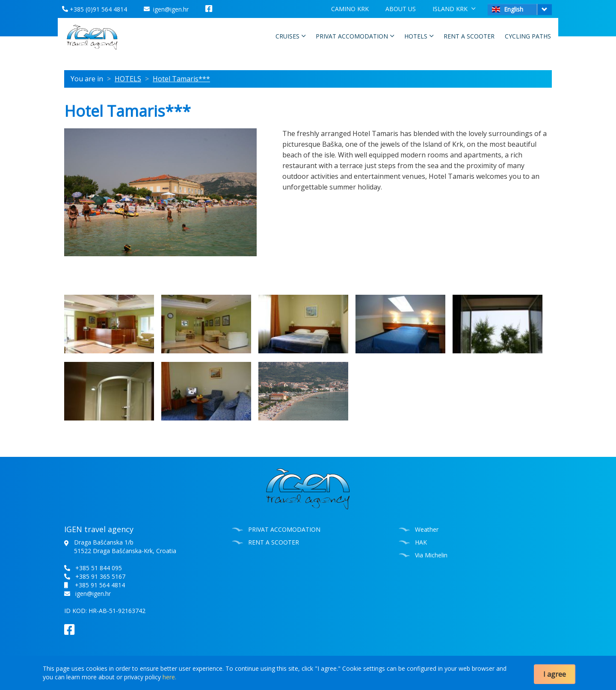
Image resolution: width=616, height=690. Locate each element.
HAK (421, 542)
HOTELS (419, 36)
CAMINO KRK (350, 9)
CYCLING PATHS (528, 36)
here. (169, 677)
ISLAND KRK (454, 9)
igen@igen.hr (166, 9)
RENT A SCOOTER (469, 36)
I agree (555, 674)
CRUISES (290, 36)
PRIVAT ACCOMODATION (355, 36)
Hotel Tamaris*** (181, 79)
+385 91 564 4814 (100, 585)
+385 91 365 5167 (100, 576)
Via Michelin (431, 555)
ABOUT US (401, 9)
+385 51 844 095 (99, 568)
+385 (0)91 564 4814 (95, 9)
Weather (427, 529)
